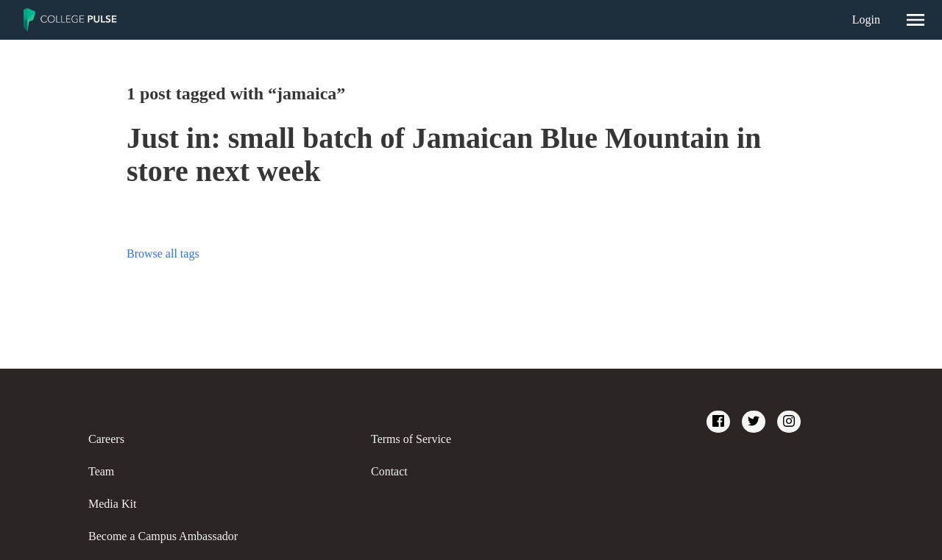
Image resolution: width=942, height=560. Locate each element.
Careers (106, 439)
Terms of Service (411, 439)
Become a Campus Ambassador (163, 536)
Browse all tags (163, 254)
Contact (389, 471)
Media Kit (112, 504)
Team (101, 471)
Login (866, 20)
